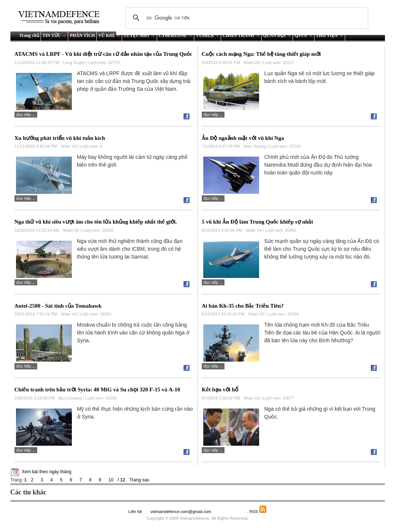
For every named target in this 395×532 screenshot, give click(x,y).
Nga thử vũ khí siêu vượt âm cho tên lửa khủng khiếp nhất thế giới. (96, 222)
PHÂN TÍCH (82, 35)
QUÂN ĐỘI (277, 35)
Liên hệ (135, 512)
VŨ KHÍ (109, 35)
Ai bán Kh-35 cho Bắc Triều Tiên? (243, 306)
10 (111, 480)
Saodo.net (230, 512)
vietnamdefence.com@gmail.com (181, 512)
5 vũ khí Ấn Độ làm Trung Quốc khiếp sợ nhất (257, 222)
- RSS (257, 512)
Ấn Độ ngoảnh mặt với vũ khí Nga (243, 138)
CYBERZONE (176, 35)
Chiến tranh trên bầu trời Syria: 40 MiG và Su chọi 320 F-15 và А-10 (97, 390)
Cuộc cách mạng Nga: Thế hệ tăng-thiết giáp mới (261, 54)
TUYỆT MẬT (139, 35)
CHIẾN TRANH (241, 35)
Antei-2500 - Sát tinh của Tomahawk (58, 306)
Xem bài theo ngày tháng (46, 472)
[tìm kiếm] (246, 18)
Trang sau (139, 480)
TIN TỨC (55, 35)
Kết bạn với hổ (220, 390)
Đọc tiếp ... (26, 115)
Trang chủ (29, 35)
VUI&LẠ (208, 35)
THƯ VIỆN (330, 35)
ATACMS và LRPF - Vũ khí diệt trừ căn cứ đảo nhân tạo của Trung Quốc (103, 54)
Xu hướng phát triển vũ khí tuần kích (60, 138)
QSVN (303, 35)
